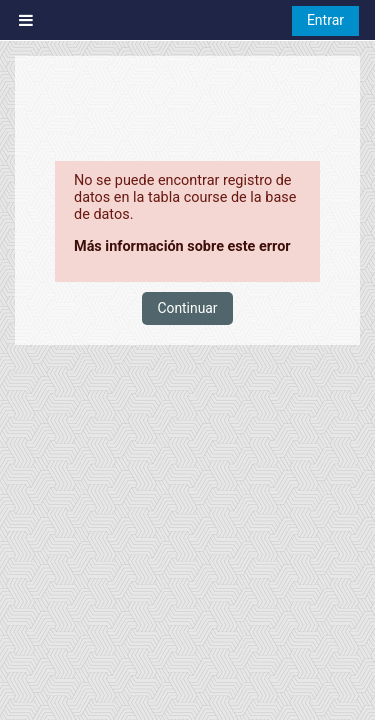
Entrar (325, 20)
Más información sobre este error (182, 246)
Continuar (187, 308)
